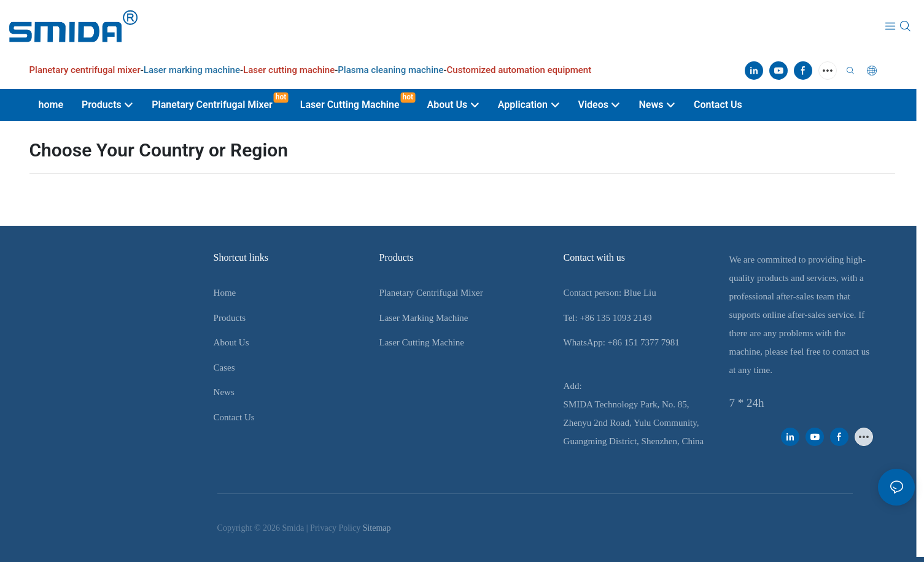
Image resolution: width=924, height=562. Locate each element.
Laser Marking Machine (424, 318)
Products (230, 318)
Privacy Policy (335, 528)
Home (225, 293)
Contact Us (234, 417)
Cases (224, 368)
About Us (231, 342)
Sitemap (377, 528)
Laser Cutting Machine (422, 342)
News (224, 392)
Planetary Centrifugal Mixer (431, 293)
